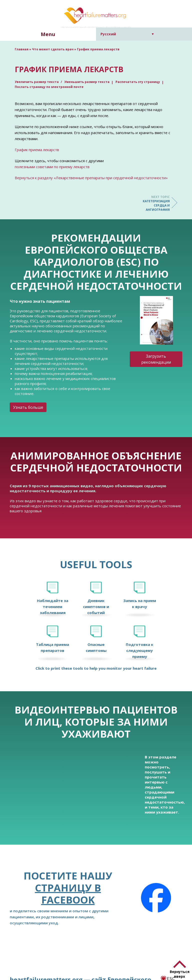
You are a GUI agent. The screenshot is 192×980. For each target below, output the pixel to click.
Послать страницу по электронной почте (49, 87)
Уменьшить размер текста (87, 82)
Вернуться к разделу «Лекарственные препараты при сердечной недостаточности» (91, 178)
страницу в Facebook (68, 894)
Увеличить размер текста (37, 82)
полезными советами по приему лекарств (52, 167)
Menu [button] (48, 34)
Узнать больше (28, 407)
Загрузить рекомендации (156, 359)
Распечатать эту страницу (138, 82)
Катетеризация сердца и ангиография (150, 203)
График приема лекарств (37, 150)
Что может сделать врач (53, 49)
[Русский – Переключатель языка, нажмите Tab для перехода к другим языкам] (127, 34)
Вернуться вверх (180, 974)
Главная (22, 49)
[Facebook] (156, 898)
